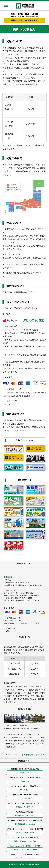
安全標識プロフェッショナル (25, 824)
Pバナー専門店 (25, 798)
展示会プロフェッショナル (25, 858)
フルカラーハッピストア (25, 807)
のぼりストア (25, 773)
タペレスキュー (25, 790)
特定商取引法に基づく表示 (34, 755)
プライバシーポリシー (13, 755)
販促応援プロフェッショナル (25, 815)
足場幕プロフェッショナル (25, 833)
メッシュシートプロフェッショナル (25, 850)
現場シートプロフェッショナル (25, 841)
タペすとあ (25, 781)
